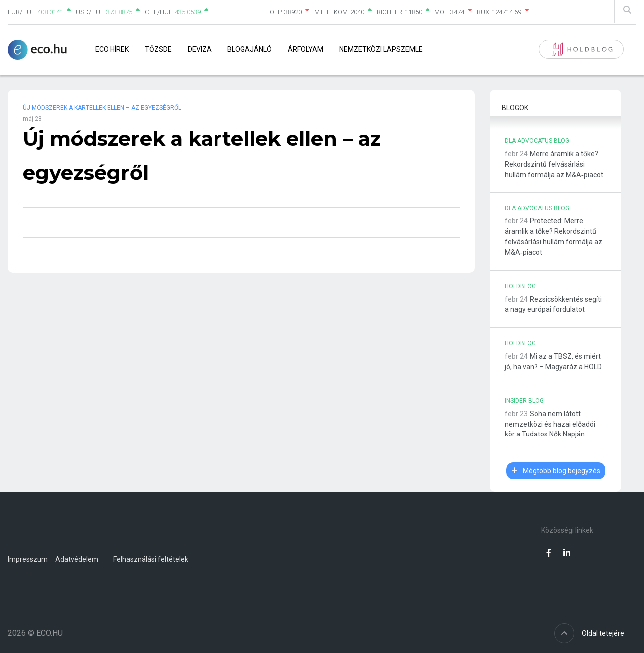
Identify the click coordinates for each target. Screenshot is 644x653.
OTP (276, 12)
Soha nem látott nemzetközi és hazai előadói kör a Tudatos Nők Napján (550, 424)
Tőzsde (158, 49)
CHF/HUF (158, 12)
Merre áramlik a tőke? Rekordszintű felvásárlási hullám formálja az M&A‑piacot (554, 164)
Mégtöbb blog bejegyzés (556, 471)
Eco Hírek (112, 49)
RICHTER (389, 12)
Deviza (200, 49)
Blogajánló (250, 49)
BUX (483, 12)
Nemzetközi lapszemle (381, 49)
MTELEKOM (331, 12)
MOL (441, 12)
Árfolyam (306, 49)
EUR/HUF (21, 12)
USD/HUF (90, 12)
